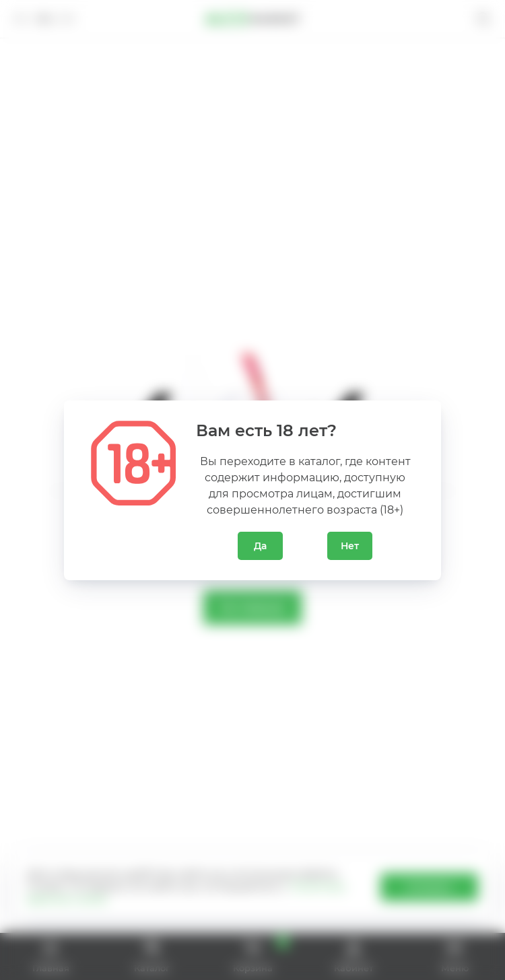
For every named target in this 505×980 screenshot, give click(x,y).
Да (260, 546)
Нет (350, 546)
